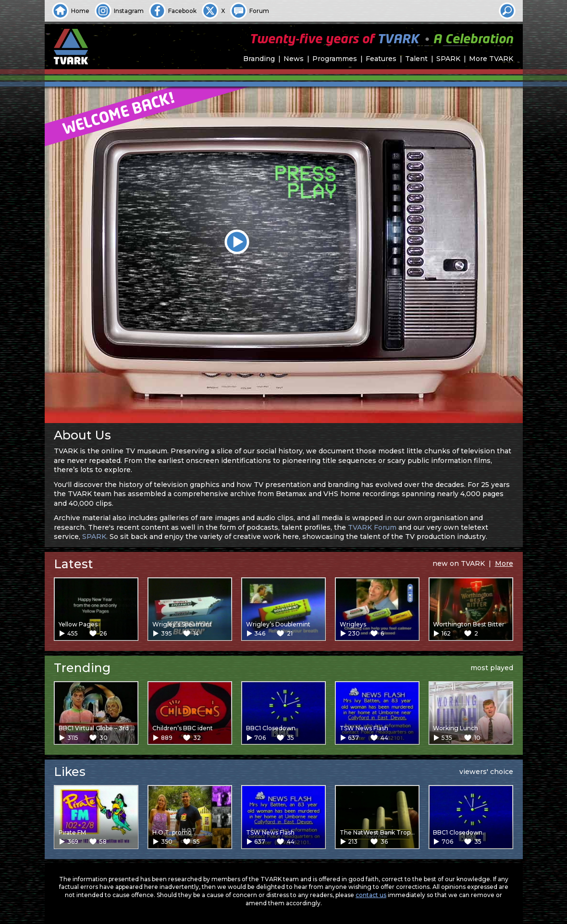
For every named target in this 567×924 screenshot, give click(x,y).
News (294, 59)
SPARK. (95, 537)
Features (381, 59)
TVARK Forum (372, 527)
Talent (416, 59)
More (504, 563)
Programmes (335, 59)
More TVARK (491, 59)
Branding (259, 59)
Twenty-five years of (381, 40)
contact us (371, 895)
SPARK (448, 59)
